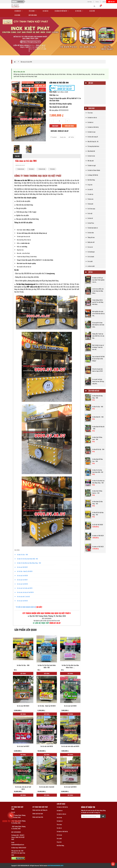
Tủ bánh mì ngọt (91, 165)
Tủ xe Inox (89, 113)
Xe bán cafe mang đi (92, 137)
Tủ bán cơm (89, 199)
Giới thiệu (90, 2)
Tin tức (97, 2)
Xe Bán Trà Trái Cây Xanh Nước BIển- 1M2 (26, 559)
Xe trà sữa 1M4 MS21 (21, 567)
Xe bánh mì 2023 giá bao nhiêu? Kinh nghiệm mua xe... (98, 280)
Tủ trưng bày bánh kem (92, 146)
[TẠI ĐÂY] (39, 607)
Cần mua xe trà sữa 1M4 (26, 62)
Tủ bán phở (89, 204)
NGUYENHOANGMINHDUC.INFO (55, 866)
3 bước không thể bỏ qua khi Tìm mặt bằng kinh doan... (98, 302)
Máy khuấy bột (90, 151)
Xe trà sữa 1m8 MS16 (21, 584)
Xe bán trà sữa (21, 169)
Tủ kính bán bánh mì (92, 228)
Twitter (71, 137)
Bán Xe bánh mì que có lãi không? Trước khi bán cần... (98, 347)
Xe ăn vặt (89, 213)
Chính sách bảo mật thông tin (40, 810)
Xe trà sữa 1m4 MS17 (21, 580)
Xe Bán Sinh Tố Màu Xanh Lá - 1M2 (97, 492)
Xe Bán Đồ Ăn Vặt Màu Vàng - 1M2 (98, 513)
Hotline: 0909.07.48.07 (60, 131)
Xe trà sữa (31, 169)
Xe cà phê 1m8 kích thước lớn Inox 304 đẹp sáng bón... (98, 381)
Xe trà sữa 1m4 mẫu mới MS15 (23, 588)
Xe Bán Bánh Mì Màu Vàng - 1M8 (97, 397)
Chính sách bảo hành (38, 814)
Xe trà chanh (90, 256)
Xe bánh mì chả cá (91, 117)
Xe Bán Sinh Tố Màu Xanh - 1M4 (97, 438)
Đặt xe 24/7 (112, 2)
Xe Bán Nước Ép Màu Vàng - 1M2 (97, 502)
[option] (29, 117)
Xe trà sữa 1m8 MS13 (21, 601)
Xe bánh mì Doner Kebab (93, 170)
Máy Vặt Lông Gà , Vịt (92, 141)
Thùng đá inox (90, 237)
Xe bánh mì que (90, 132)
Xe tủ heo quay (90, 209)
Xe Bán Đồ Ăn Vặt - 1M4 (98, 449)
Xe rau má (89, 247)
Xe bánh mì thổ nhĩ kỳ (92, 127)
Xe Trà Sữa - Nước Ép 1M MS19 (23, 571)
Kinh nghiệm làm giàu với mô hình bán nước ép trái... (98, 313)
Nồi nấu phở (90, 161)
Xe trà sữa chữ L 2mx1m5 (22, 596)
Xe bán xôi (89, 218)
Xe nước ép (89, 194)
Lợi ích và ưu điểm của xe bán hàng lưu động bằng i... (98, 291)
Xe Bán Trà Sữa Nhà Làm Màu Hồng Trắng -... (70, 666)
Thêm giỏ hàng (69, 126)
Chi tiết (17, 156)
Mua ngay (55, 126)
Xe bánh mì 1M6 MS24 (98, 535)
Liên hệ (104, 2)
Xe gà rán (89, 185)
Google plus (63, 137)
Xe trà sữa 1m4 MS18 (21, 575)
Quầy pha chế (90, 242)
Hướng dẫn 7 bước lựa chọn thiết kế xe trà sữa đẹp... (98, 336)
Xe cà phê (89, 261)
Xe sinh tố (89, 189)
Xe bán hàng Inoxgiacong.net (26, 284)
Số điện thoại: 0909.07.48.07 (19, 848)
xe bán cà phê (90, 266)
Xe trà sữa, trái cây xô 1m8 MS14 (24, 592)
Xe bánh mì (89, 122)
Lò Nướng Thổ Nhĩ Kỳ (92, 175)
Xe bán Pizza (90, 223)
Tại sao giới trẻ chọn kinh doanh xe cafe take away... (98, 325)
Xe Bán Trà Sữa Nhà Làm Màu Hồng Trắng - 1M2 (28, 563)
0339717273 (20, 2)
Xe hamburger (90, 252)
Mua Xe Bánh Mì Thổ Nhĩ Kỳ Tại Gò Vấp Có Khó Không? (98, 359)
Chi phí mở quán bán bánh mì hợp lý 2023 (98, 370)
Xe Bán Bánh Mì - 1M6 (98, 417)
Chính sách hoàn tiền (38, 817)
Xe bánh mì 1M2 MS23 (98, 546)
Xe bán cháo (90, 233)
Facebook (54, 137)
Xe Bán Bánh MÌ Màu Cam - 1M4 (98, 460)
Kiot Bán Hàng (90, 180)
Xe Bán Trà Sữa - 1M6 (21, 554)
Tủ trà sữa (52, 169)
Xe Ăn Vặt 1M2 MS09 (98, 525)
